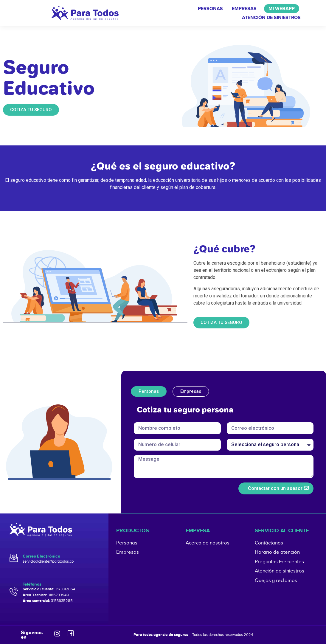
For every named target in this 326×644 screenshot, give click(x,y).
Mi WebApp (282, 9)
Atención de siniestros (271, 18)
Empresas (244, 9)
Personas (210, 9)
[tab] (149, 391)
